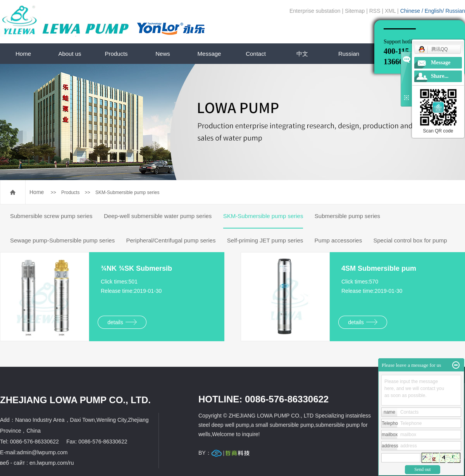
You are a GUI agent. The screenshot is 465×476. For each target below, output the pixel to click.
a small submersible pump (282, 425)
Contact (256, 54)
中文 (302, 54)
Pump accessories (338, 240)
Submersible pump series (347, 216)
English (434, 11)
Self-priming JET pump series (265, 240)
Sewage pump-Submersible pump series (62, 240)
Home (23, 54)
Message (209, 54)
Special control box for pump (410, 240)
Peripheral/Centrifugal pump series (171, 240)
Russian (455, 11)
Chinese (411, 11)
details (122, 322)
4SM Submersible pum (379, 268)
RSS (375, 11)
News (163, 54)
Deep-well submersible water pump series (158, 216)
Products (116, 54)
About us (70, 54)
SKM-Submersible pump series (127, 192)
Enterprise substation (315, 11)
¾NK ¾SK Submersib (136, 268)
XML (390, 11)
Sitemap (355, 11)
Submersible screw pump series (51, 216)
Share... (440, 76)
